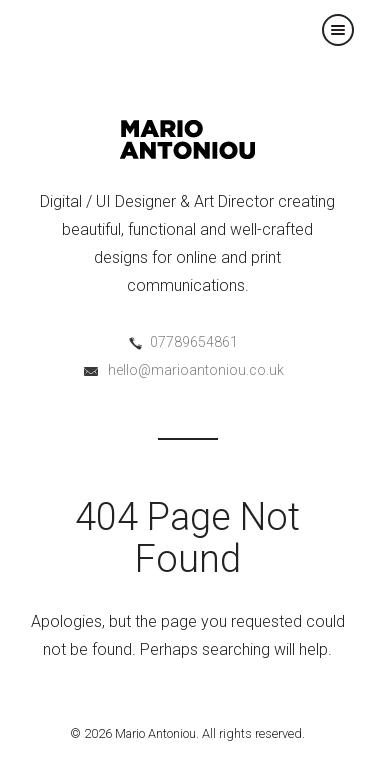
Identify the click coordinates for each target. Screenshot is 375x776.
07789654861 (194, 342)
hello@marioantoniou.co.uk (196, 370)
